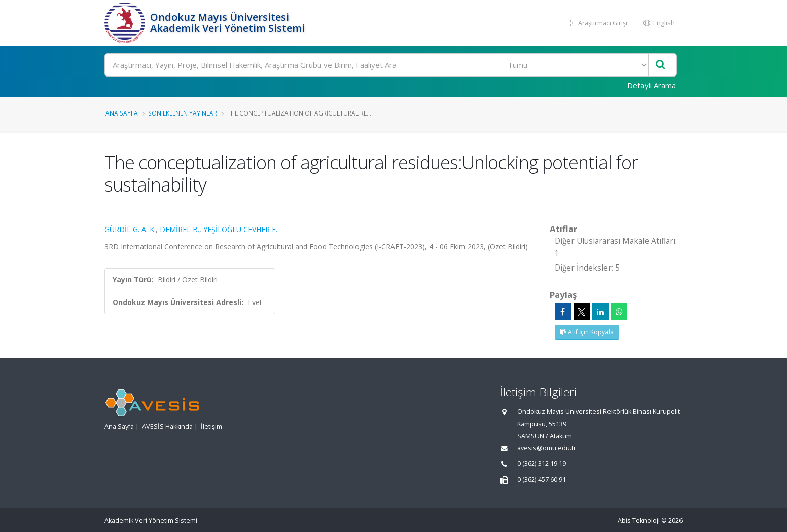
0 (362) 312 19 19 (542, 463)
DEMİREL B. (180, 229)
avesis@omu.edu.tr (547, 448)
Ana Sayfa (122, 113)
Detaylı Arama (652, 85)
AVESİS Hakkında (167, 426)
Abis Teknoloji (639, 521)
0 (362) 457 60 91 (542, 480)
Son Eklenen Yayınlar (183, 113)
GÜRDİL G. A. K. (130, 229)
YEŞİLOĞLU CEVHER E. (240, 229)
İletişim (211, 426)
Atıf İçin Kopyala (587, 332)
